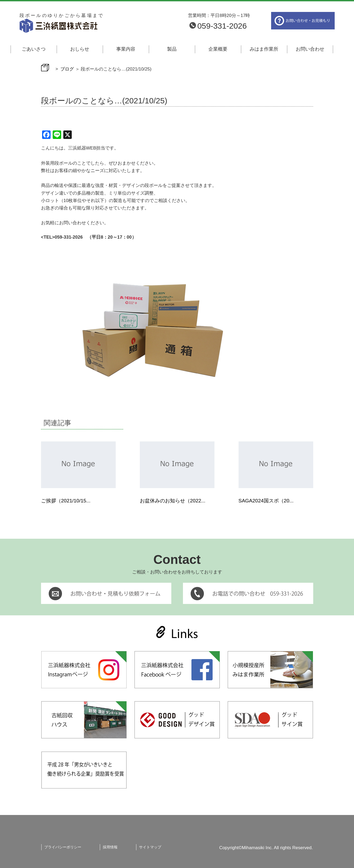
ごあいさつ (34, 49)
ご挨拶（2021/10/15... (66, 501)
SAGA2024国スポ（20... (266, 501)
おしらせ (80, 49)
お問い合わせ (310, 49)
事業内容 (126, 49)
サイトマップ (150, 847)
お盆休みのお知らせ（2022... (173, 501)
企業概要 (218, 49)
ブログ (67, 69)
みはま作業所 (264, 49)
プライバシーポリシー (63, 847)
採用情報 (110, 847)
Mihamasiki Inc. (257, 848)
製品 (172, 49)
